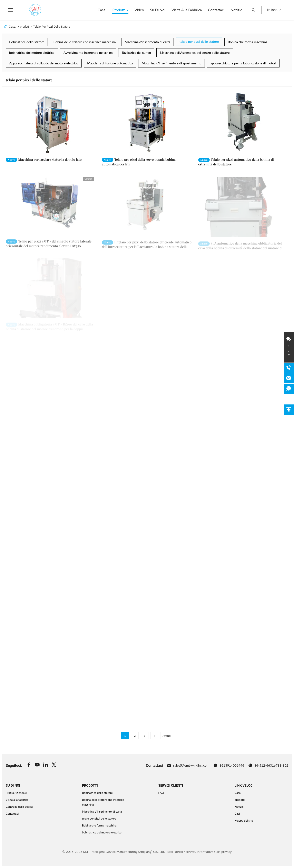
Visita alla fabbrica (187, 10)
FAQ (161, 793)
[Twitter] (54, 765)
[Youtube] (37, 765)
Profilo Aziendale (16, 793)
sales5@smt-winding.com (188, 765)
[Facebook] (29, 765)
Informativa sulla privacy (214, 852)
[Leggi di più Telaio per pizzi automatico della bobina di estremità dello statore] (243, 123)
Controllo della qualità (19, 807)
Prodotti (119, 10)
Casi (237, 814)
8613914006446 (229, 765)
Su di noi (158, 10)
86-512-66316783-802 (268, 765)
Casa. (102, 10)
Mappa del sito (244, 820)
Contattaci (216, 10)
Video (139, 10)
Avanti (166, 736)
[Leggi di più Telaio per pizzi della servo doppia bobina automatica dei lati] (147, 123)
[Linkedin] (46, 765)
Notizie (237, 10)
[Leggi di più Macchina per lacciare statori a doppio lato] (51, 123)
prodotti (25, 27)
